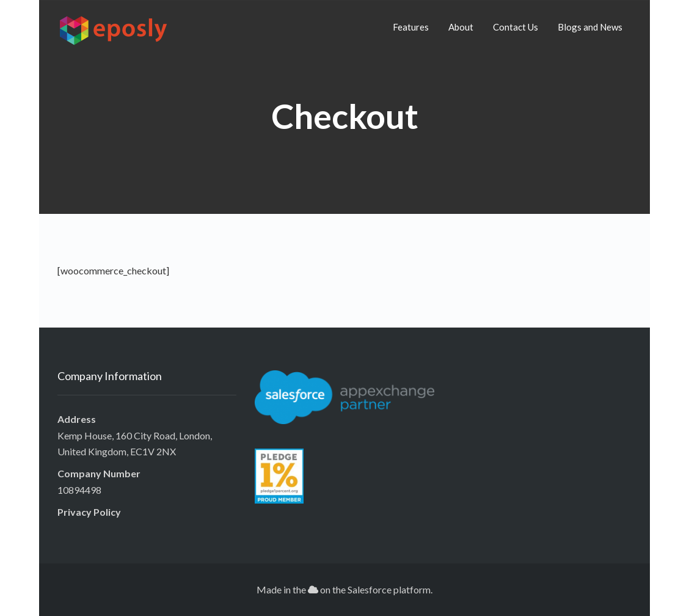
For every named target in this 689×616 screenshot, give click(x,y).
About (461, 27)
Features (411, 27)
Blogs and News (590, 27)
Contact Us (516, 27)
